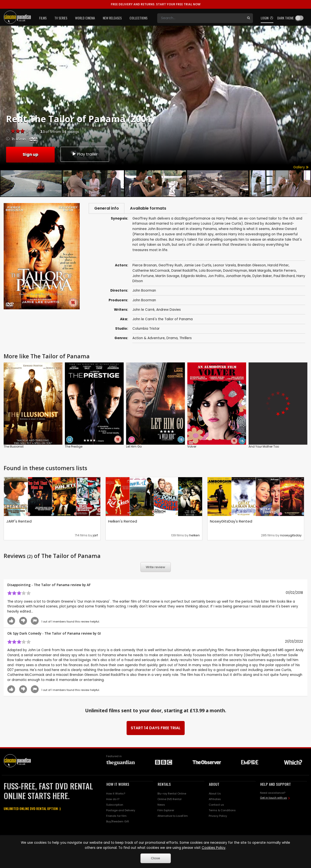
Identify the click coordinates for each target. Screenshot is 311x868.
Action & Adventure (149, 339)
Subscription (115, 805)
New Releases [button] (112, 18)
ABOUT (214, 785)
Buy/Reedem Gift (118, 822)
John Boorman (144, 301)
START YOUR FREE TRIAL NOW (156, 4)
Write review (155, 568)
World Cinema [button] (85, 18)
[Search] (201, 18)
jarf (95, 536)
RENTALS (164, 785)
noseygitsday (291, 536)
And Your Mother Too (264, 447)
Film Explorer (166, 811)
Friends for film (116, 817)
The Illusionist (14, 447)
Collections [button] (138, 18)
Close (155, 858)
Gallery (301, 167)
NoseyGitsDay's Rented (231, 522)
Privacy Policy (218, 817)
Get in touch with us (273, 798)
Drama (172, 339)
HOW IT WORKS (118, 785)
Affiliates (215, 800)
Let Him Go (134, 447)
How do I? (113, 800)
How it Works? (116, 794)
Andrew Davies (168, 310)
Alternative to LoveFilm (173, 817)
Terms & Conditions (222, 811)
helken (194, 536)
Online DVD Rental (169, 800)
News (161, 805)
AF (89, 585)
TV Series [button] (61, 18)
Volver (192, 447)
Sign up (30, 154)
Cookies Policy (214, 848)
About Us (215, 794)
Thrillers (186, 339)
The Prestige (74, 447)
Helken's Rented (123, 522)
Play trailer (85, 154)
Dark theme (285, 18)
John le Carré (143, 310)
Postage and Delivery (121, 811)
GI (99, 634)
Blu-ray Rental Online (172, 794)
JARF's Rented (19, 522)
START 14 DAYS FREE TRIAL (156, 728)
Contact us (216, 805)
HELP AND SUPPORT (276, 785)
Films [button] (43, 18)
